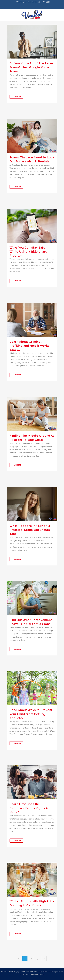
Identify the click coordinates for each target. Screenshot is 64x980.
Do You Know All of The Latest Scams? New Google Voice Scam (32, 67)
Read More (16, 97)
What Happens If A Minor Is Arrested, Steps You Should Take (30, 530)
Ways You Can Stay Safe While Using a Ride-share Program (28, 252)
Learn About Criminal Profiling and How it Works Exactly (29, 346)
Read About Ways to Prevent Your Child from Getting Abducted (31, 714)
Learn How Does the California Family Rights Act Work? (30, 808)
